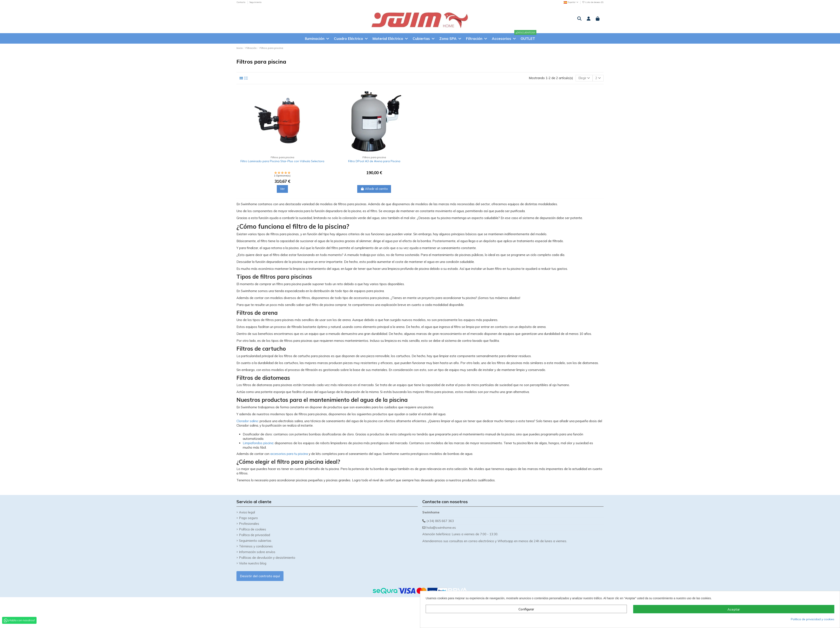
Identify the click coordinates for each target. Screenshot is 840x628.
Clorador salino (247, 421)
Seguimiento (255, 2)
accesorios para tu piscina (289, 454)
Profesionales (249, 524)
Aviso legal (247, 512)
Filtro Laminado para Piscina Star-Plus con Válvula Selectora (282, 161)
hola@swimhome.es (441, 528)
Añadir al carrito (374, 189)
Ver (282, 189)
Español (571, 2)
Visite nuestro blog (253, 563)
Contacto (241, 2)
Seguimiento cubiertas (255, 541)
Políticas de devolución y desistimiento (267, 558)
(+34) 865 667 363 (440, 521)
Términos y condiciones (256, 546)
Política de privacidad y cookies (813, 619)
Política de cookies (253, 529)
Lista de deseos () (593, 2)
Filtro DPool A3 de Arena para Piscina (374, 161)
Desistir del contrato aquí (260, 576)
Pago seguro (248, 518)
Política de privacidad (255, 535)
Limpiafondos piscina (258, 443)
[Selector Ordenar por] (584, 78)
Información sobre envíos (257, 552)
